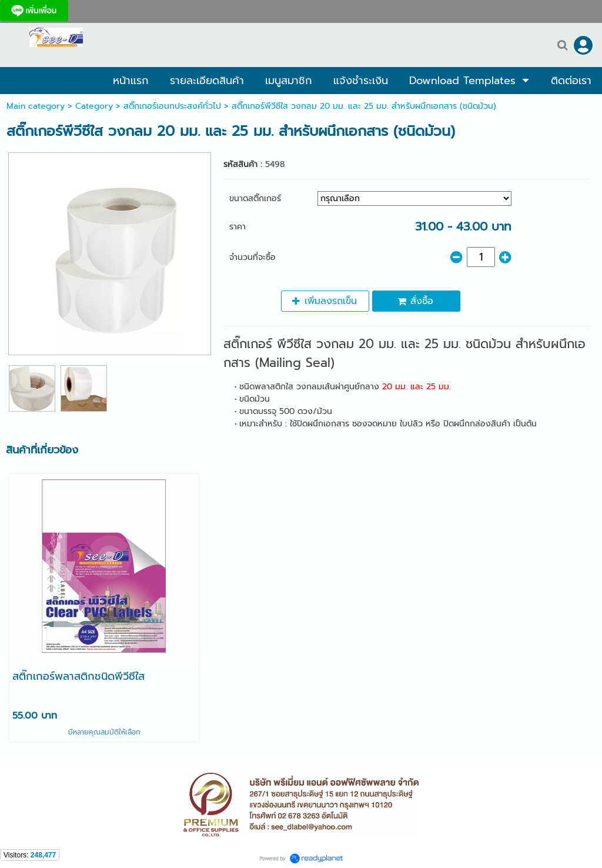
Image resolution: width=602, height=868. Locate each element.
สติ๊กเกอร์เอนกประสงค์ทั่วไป (172, 106)
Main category (36, 106)
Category (94, 106)
